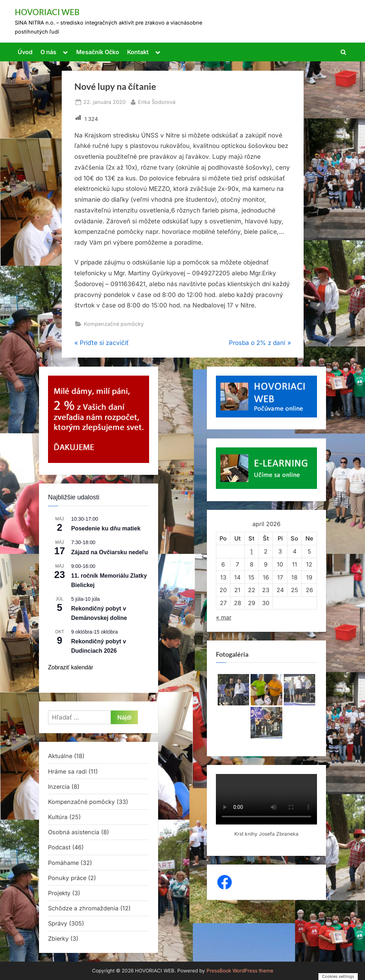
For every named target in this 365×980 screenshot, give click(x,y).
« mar (224, 617)
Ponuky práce (67, 878)
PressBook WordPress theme (240, 971)
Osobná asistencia (74, 832)
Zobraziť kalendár (71, 667)
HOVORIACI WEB (47, 12)
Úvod (25, 52)
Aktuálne (60, 756)
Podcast (59, 847)
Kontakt (138, 52)
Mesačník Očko (98, 52)
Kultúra (58, 817)
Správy (58, 923)
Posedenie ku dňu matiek (106, 528)
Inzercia (59, 787)
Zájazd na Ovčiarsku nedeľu (109, 552)
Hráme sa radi (67, 771)
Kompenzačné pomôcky (114, 324)
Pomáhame (63, 863)
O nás (48, 52)
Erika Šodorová (157, 101)
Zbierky (58, 939)
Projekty (59, 893)
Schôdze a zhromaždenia (83, 908)
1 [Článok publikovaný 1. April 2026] (251, 551)
